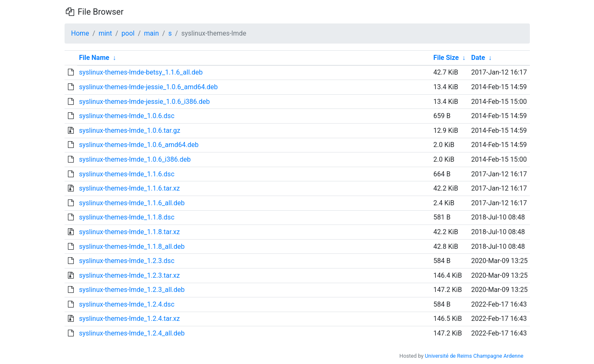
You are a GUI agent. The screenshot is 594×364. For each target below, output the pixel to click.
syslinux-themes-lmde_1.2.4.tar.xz (129, 319)
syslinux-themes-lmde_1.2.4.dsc (127, 304)
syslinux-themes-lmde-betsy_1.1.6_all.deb (141, 72)
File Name (94, 58)
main (152, 33)
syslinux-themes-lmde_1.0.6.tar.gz (129, 130)
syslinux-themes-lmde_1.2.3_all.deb (132, 290)
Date (478, 58)
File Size (446, 58)
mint (105, 33)
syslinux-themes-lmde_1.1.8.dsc (127, 217)
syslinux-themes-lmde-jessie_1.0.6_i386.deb (144, 102)
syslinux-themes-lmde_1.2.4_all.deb (132, 333)
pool (128, 33)
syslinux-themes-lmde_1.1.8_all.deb (132, 247)
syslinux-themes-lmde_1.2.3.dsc (127, 261)
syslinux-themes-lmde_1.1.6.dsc (127, 174)
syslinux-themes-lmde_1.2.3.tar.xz (129, 275)
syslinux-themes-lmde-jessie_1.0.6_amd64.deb (148, 87)
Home (80, 33)
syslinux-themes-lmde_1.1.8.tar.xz (129, 232)
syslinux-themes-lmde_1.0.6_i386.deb (135, 159)
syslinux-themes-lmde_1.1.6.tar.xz (129, 188)
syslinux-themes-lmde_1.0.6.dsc (127, 116)
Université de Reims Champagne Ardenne (474, 356)
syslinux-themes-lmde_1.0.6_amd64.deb (139, 145)
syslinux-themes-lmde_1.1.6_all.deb (132, 203)
